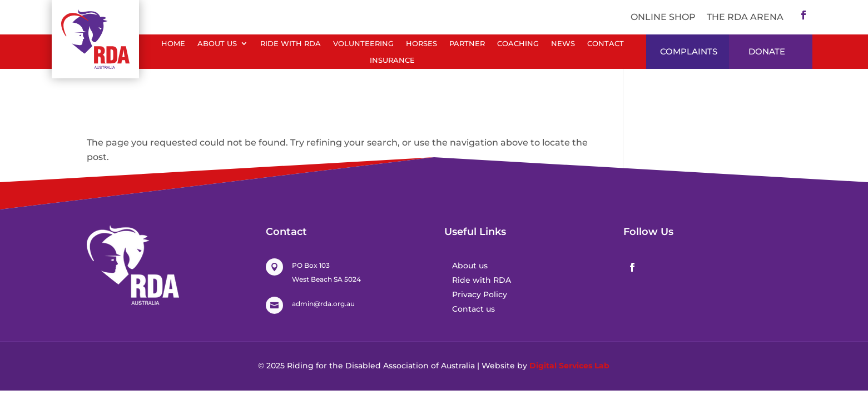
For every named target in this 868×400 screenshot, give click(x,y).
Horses (421, 44)
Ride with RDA (291, 44)
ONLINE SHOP (663, 17)
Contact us (473, 309)
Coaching (518, 44)
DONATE (767, 51)
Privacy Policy (480, 294)
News (563, 44)
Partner (467, 44)
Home (173, 44)
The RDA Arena (745, 17)
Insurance (392, 60)
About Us (217, 44)
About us (470, 266)
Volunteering (363, 44)
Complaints (689, 51)
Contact (606, 44)
